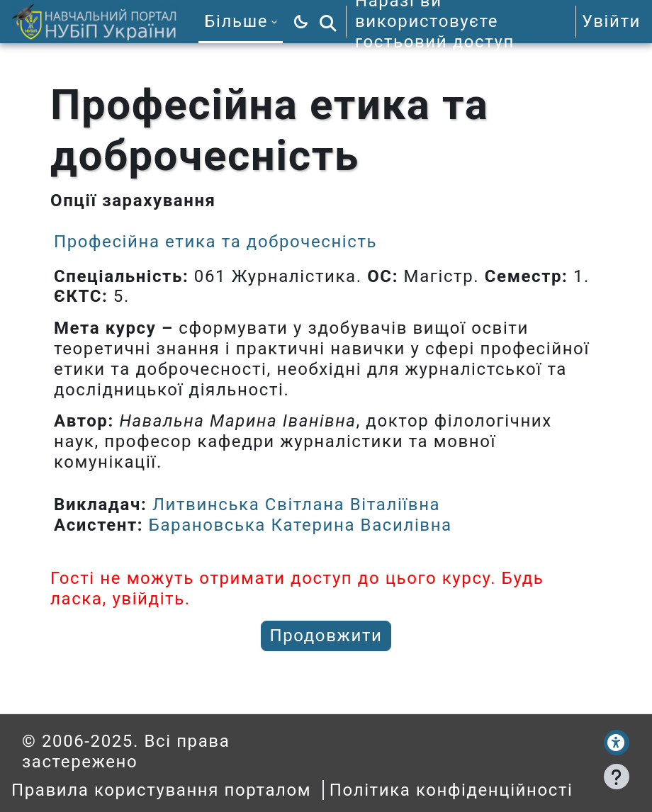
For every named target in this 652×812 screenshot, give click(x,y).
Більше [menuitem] (236, 21)
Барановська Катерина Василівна (300, 525)
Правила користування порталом (161, 790)
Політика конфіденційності (451, 790)
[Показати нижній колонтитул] (617, 777)
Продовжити (326, 636)
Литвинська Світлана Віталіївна (296, 504)
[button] (328, 22)
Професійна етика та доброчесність (215, 242)
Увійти (611, 21)
